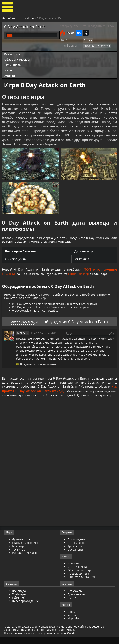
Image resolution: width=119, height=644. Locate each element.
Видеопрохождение (25, 608)
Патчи (72, 605)
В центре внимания (81, 584)
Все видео (19, 598)
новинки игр (81, 275)
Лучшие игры (21, 547)
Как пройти (12, 54)
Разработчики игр (24, 560)
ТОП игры (93, 270)
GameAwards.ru (13, 18)
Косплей (73, 622)
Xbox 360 (89, 46)
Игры (30, 18)
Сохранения (76, 556)
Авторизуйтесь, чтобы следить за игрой (87, 26)
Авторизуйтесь (23, 323)
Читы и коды (76, 550)
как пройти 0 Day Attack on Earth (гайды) (52, 393)
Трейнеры (75, 553)
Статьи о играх (78, 574)
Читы (8, 69)
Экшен (88, 40)
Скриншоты (13, 64)
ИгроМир (74, 625)
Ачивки (10, 75)
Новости (73, 571)
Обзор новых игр (79, 577)
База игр (18, 553)
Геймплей (19, 605)
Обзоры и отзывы (17, 59)
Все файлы (75, 598)
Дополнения (76, 601)
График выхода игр (25, 550)
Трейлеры (19, 601)
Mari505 (22, 334)
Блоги (72, 619)
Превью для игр (79, 580)
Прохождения (77, 547)
